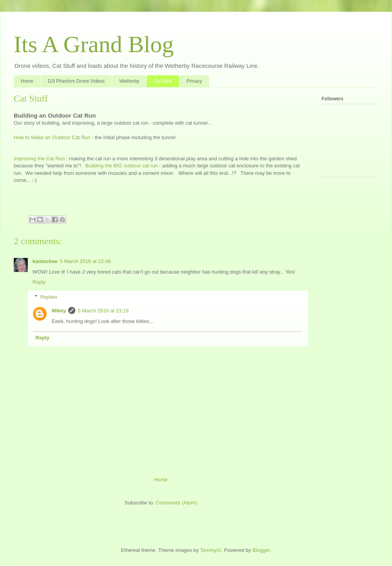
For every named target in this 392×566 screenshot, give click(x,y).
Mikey (59, 311)
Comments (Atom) (176, 503)
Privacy (194, 81)
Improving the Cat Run (39, 159)
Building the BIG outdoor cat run (122, 166)
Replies (49, 297)
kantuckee (45, 261)
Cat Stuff (163, 81)
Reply (39, 282)
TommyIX (211, 550)
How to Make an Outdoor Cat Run (52, 137)
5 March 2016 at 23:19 (103, 311)
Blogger (261, 550)
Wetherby (129, 81)
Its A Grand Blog (94, 44)
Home (27, 81)
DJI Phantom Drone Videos (76, 81)
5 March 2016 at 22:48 (85, 261)
